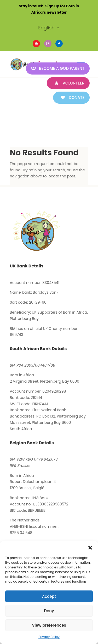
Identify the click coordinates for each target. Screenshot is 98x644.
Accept (49, 596)
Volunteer (73, 83)
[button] (90, 548)
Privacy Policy (49, 637)
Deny (49, 611)
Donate (77, 97)
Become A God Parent (62, 68)
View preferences (49, 625)
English (46, 28)
